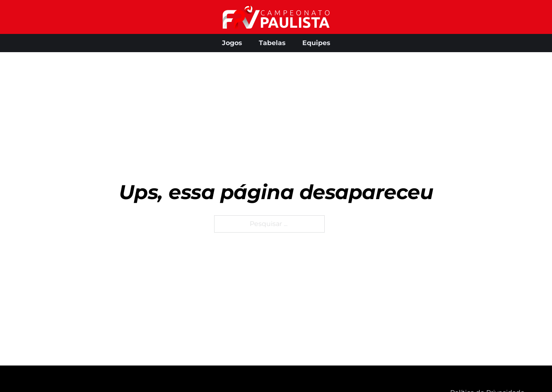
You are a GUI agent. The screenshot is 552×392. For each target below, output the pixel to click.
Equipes (316, 43)
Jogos (232, 43)
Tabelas (272, 43)
